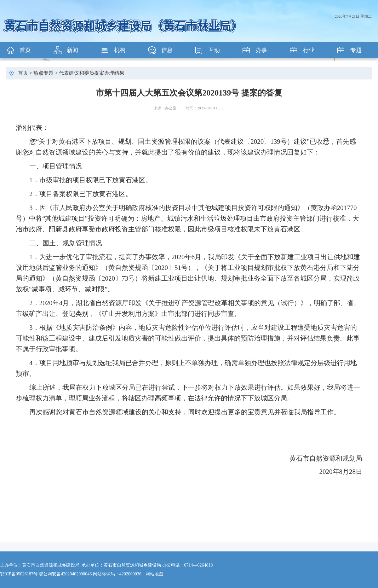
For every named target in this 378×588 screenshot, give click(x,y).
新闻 (72, 50)
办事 (261, 50)
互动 (214, 50)
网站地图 (154, 574)
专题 (356, 50)
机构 (120, 50)
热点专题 (43, 73)
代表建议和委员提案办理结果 (92, 73)
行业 (309, 50)
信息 (167, 50)
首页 (25, 50)
